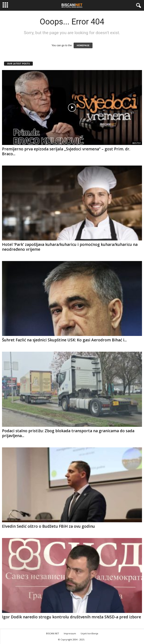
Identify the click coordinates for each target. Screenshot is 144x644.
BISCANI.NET (53, 633)
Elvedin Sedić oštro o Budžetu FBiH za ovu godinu (48, 526)
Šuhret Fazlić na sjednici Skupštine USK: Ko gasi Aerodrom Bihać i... (64, 340)
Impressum (70, 633)
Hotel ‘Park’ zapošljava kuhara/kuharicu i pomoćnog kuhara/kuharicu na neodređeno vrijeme (70, 247)
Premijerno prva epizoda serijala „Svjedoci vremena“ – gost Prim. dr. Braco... (66, 151)
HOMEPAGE (83, 45)
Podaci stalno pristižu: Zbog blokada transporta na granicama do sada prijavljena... (68, 433)
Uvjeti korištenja (89, 633)
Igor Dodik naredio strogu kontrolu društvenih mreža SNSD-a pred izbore (71, 617)
